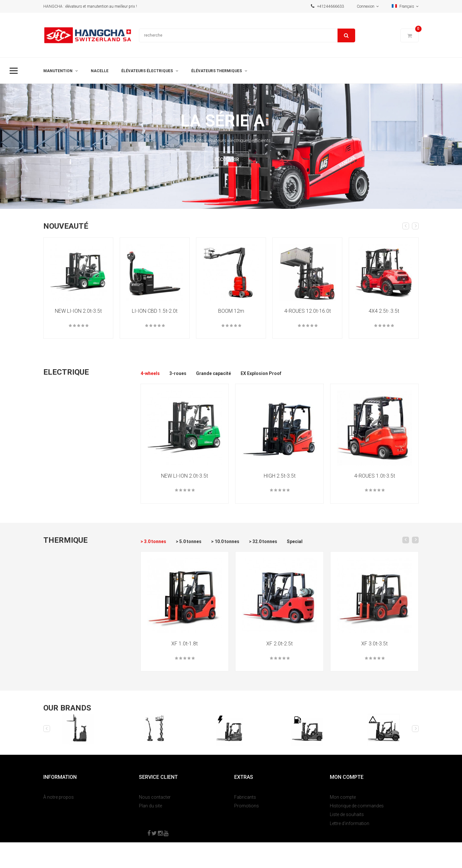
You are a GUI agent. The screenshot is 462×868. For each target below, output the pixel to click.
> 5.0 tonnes (189, 541)
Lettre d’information (350, 823)
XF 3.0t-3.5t (374, 644)
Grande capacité (214, 373)
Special (295, 541)
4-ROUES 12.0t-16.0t (308, 311)
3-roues (178, 373)
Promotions (247, 806)
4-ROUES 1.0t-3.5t (375, 476)
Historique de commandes (357, 806)
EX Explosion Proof (261, 373)
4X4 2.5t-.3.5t (384, 311)
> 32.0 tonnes (263, 541)
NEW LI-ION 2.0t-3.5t (78, 311)
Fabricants (245, 797)
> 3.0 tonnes (153, 541)
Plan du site (150, 806)
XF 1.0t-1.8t (184, 644)
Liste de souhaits (347, 814)
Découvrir (227, 159)
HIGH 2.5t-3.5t (280, 476)
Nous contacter (155, 797)
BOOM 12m (231, 311)
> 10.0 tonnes (225, 541)
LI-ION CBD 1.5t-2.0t (155, 311)
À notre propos (59, 797)
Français (405, 6)
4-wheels (150, 373)
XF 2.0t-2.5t (279, 644)
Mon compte (343, 797)
